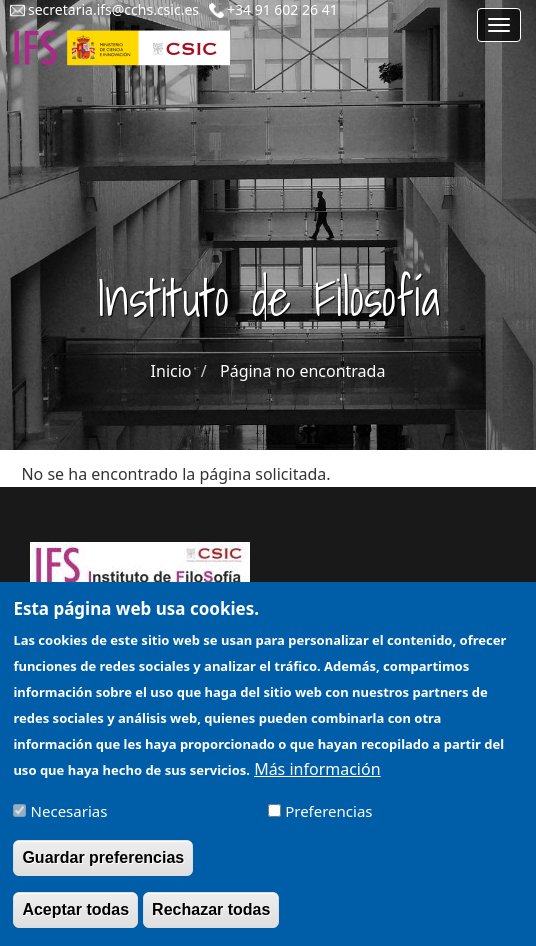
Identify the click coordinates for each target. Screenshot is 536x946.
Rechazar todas (211, 919)
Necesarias (69, 821)
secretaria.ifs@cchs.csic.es (113, 9)
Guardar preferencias (103, 867)
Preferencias (328, 821)
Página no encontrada (302, 371)
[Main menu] (499, 25)
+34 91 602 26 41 (282, 9)
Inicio (171, 371)
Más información (317, 779)
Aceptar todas (75, 919)
